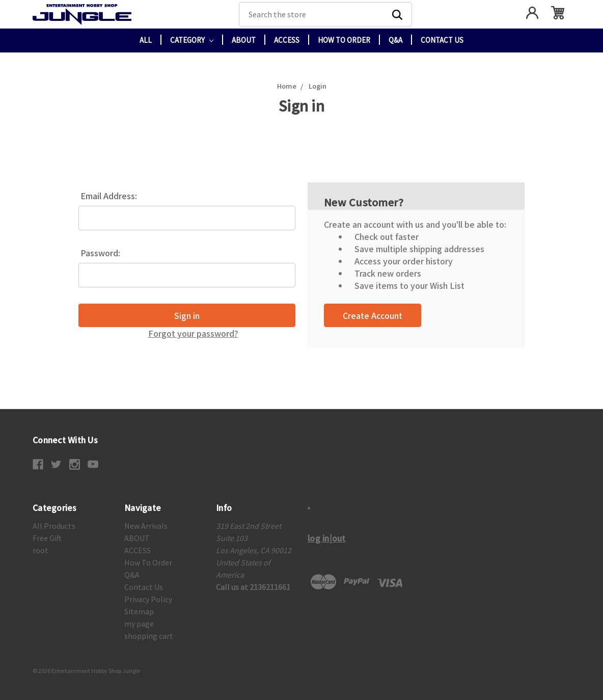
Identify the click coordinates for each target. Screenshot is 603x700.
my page (139, 624)
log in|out (327, 538)
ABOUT (244, 40)
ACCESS (287, 40)
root (40, 550)
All (146, 40)
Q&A (395, 40)
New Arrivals (146, 526)
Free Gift (47, 538)
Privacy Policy (148, 599)
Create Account (373, 315)
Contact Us (442, 40)
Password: (100, 253)
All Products (54, 526)
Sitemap (139, 611)
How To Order (344, 40)
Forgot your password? (193, 333)
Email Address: (109, 196)
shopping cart (149, 636)
